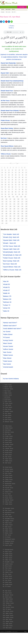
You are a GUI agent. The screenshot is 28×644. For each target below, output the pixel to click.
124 (22, 204)
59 (5, 185)
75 (5, 189)
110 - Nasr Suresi (7, 619)
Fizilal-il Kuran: (5, 120)
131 (22, 206)
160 (26, 216)
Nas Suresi (7, 364)
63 (19, 185)
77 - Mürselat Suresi (8, 550)
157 (14, 216)
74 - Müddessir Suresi (8, 541)
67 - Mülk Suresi (7, 527)
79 (19, 189)
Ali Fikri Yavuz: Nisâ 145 (12, 246)
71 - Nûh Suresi (7, 535)
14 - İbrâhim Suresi (8, 411)
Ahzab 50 (6, 284)
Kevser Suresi (8, 346)
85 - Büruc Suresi (7, 566)
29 (12, 175)
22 (16, 172)
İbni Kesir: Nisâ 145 (10, 264)
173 (22, 221)
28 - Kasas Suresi (7, 442)
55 (19, 182)
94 (16, 194)
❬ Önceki (11, 26)
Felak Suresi (7, 361)
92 (9, 194)
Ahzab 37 (6, 290)
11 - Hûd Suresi (7, 405)
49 (26, 180)
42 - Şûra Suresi (7, 473)
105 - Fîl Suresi (7, 609)
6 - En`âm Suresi (7, 395)
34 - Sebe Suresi (7, 455)
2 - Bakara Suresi (7, 387)
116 (18, 202)
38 (16, 177)
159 (22, 216)
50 (2, 182)
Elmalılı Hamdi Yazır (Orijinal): (10, 111)
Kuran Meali (9, 632)
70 (16, 187)
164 (14, 218)
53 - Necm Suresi (7, 496)
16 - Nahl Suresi (7, 415)
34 (2, 177)
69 (12, 187)
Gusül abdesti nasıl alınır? (12, 329)
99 (5, 197)
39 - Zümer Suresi (7, 467)
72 (23, 187)
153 (26, 214)
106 (6, 199)
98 (2, 197)
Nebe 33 (6, 311)
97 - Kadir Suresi (7, 593)
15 (19, 170)
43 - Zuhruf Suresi (8, 475)
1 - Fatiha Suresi (7, 385)
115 (14, 202)
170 (10, 221)
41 (26, 177)
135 (10, 209)
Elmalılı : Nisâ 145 (9, 243)
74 (2, 189)
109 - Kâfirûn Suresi (8, 617)
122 (14, 204)
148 (6, 214)
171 (14, 221)
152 (22, 214)
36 (9, 177)
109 (18, 199)
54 (16, 182)
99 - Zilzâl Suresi (7, 597)
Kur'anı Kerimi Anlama (11, 379)
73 (26, 187)
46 (16, 180)
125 (26, 204)
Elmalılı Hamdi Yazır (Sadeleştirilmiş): (12, 81)
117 (22, 202)
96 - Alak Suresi (7, 591)
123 (18, 204)
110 (22, 199)
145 (22, 211)
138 (22, 209)
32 (23, 175)
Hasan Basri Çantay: (7, 128)
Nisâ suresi (8, 12)
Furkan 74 (7, 305)
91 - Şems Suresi (7, 578)
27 (5, 175)
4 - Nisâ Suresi (7, 391)
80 (23, 189)
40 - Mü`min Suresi (8, 469)
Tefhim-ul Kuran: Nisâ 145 (12, 270)
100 (9, 197)
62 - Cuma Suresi (7, 517)
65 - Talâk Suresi (7, 523)
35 (5, 177)
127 (6, 206)
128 (10, 206)
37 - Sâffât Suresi (7, 461)
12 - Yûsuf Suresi (7, 407)
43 (5, 180)
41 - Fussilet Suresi (8, 471)
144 (18, 211)
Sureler (3, 9)
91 (5, 194)
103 (21, 197)
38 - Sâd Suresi (7, 463)
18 (2, 172)
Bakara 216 (7, 299)
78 (16, 189)
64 (23, 185)
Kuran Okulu (22, 7)
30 (16, 175)
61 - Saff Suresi (7, 515)
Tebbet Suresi (8, 355)
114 (10, 202)
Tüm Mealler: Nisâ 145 (11, 234)
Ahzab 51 (6, 287)
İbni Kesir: (4, 138)
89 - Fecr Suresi (7, 574)
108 (14, 199)
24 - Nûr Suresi (7, 434)
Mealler (13, 9)
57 (26, 182)
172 (18, 221)
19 (5, 172)
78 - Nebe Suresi (7, 552)
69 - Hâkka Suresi (8, 531)
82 (2, 192)
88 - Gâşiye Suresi (8, 572)
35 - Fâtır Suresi (7, 457)
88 (23, 192)
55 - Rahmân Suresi (8, 500)
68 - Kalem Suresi (8, 529)
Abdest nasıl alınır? (10, 326)
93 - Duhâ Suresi (7, 582)
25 (26, 172)
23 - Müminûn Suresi (8, 432)
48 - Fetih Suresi (7, 486)
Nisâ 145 (14, 12)
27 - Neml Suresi (7, 440)
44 (9, 180)
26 (2, 175)
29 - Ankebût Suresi (8, 444)
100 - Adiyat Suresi (8, 599)
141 (6, 211)
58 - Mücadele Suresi (8, 508)
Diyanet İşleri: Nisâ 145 (11, 240)
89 (26, 192)
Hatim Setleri (8, 9)
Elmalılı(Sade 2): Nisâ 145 (12, 255)
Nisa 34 (6, 281)
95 (19, 194)
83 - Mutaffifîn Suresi (8, 562)
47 (19, 180)
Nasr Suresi (7, 352)
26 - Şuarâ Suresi (7, 438)
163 (10, 218)
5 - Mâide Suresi (7, 393)
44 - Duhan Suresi (7, 477)
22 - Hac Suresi (7, 430)
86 (16, 192)
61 (12, 185)
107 (10, 199)
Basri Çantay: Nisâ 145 (11, 261)
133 (2, 209)
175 (2, 223)
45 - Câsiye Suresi (8, 480)
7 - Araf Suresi (6, 397)
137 (18, 209)
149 (10, 214)
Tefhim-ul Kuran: (6, 154)
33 (26, 175)
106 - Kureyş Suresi (8, 611)
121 (10, 204)
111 (26, 199)
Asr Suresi (7, 331)
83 (5, 192)
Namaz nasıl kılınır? (10, 323)
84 (9, 192)
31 (19, 175)
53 (12, 182)
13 (12, 170)
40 (23, 177)
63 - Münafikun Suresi (8, 519)
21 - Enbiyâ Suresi (8, 428)
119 (2, 204)
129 (14, 206)
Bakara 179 (7, 296)
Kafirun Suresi (8, 349)
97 (26, 194)
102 (17, 197)
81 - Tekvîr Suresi (7, 558)
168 (2, 221)
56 (23, 182)
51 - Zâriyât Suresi (8, 492)
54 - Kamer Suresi (8, 498)
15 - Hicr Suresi (7, 413)
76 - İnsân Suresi (7, 545)
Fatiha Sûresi (8, 334)
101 (13, 197)
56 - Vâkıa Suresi (7, 502)
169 (6, 221)
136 (14, 209)
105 (2, 199)
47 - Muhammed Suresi (9, 484)
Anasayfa (2, 12)
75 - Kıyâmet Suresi (8, 543)
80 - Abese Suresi (8, 556)
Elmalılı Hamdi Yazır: (7, 91)
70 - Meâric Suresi (8, 533)
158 (18, 216)
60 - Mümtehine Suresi (9, 513)
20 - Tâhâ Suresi (7, 426)
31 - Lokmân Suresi (8, 448)
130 (18, 206)
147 (2, 214)
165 (18, 218)
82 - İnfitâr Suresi (7, 560)
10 (2, 170)
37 (12, 177)
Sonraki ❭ (11, 28)
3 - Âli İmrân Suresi (8, 389)
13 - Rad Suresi (7, 409)
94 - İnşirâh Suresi (7, 584)
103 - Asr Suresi (7, 605)
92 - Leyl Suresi (7, 580)
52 (9, 182)
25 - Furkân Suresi (8, 436)
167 (26, 218)
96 (23, 194)
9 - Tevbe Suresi (7, 401)
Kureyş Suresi (8, 340)
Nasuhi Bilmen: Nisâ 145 (12, 267)
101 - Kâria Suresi (8, 601)
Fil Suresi (6, 337)
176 (6, 223)
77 (12, 189)
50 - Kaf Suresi (7, 490)
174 (26, 221)
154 (2, 216)
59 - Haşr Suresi (7, 510)
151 (18, 214)
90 (2, 194)
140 (2, 211)
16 (23, 170)
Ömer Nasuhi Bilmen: (7, 146)
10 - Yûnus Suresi (8, 403)
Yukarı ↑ (26, 632)
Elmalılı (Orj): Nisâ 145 (11, 237)
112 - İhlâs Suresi (7, 624)
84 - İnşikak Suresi (8, 564)
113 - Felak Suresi (8, 626)
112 (2, 202)
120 (6, 204)
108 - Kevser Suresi (8, 615)
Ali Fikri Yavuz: (5, 101)
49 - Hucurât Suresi (8, 488)
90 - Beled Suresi (7, 576)
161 (2, 218)
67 (5, 187)
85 (12, 192)
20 (9, 172)
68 (9, 187)
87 (19, 192)
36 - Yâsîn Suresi (7, 459)
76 (9, 189)
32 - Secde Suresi (8, 451)
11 (5, 170)
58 (2, 185)
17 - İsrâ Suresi (7, 418)
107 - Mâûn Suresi (8, 613)
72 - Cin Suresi (7, 537)
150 (14, 214)
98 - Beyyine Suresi (8, 595)
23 (19, 172)
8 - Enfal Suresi (7, 399)
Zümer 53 (6, 308)
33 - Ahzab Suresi (7, 453)
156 (10, 216)
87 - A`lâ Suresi (7, 570)
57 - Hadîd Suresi (7, 504)
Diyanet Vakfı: (5, 73)
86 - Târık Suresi (7, 568)
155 (6, 216)
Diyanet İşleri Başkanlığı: (8, 63)
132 (26, 206)
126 (2, 206)
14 (16, 170)
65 (26, 185)
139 (26, 209)
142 (10, 211)
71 (19, 187)
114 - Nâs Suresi (7, 628)
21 (12, 172)
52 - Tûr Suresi (7, 494)
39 (19, 177)
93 (12, 194)
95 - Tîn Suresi (7, 586)
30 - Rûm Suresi (7, 446)
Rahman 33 (7, 302)
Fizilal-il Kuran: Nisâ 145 (12, 258)
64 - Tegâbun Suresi (8, 521)
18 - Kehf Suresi (7, 420)
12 (9, 170)
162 (6, 218)
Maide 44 (6, 293)
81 (26, 189)
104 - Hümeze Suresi (8, 607)
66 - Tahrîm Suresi (8, 525)
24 (23, 172)
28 (9, 175)
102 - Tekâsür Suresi (8, 603)
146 (26, 211)
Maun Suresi (8, 343)
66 (2, 187)
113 (6, 202)
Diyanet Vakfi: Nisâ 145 (11, 249)
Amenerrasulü (8, 367)
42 (2, 180)
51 (5, 182)
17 (26, 170)
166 (22, 218)
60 (9, 185)
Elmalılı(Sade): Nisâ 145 (12, 252)
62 (16, 185)
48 (23, 180)
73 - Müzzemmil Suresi (9, 539)
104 (25, 197)
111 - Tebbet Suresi (8, 622)
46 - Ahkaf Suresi (7, 482)
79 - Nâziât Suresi (8, 554)
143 (14, 211)
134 (6, 209)
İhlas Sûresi (7, 358)
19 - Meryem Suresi (8, 422)
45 (12, 180)
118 (26, 202)
